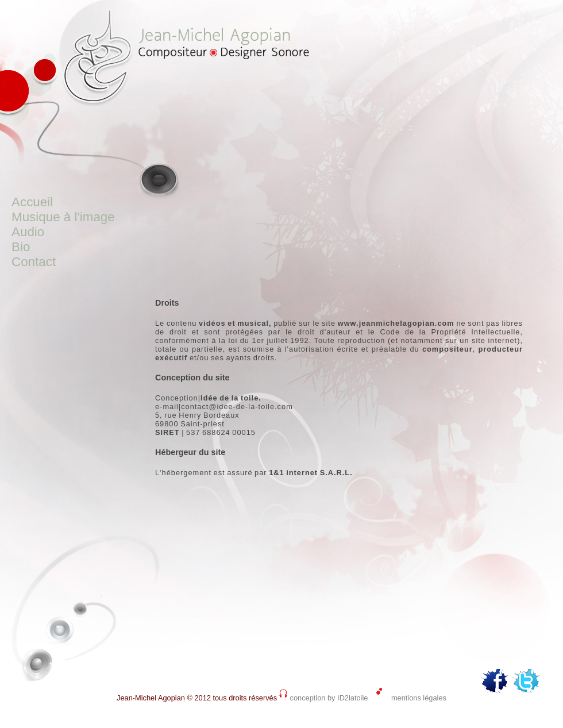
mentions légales (419, 698)
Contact (34, 262)
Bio (21, 247)
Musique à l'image (63, 217)
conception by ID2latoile (329, 698)
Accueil (32, 202)
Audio (28, 232)
